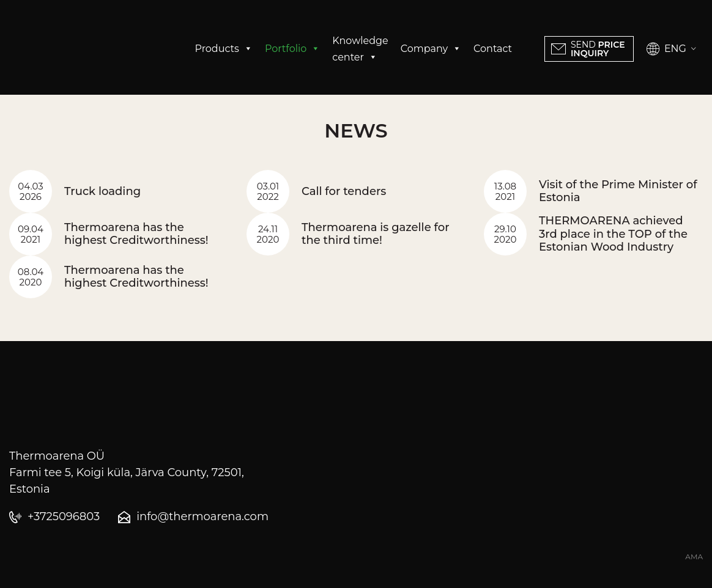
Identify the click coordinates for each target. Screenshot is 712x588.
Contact (493, 49)
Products (224, 49)
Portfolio (292, 49)
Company (431, 49)
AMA (694, 557)
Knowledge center (360, 50)
